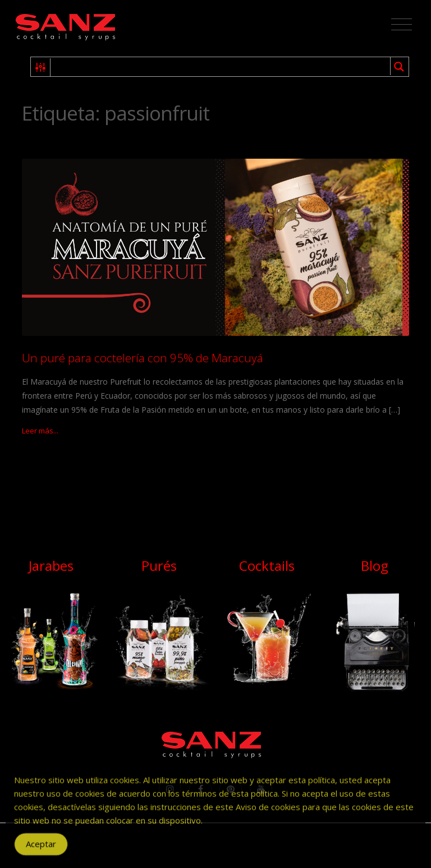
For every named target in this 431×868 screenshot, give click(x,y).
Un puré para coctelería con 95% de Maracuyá (143, 358)
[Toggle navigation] (402, 25)
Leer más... (40, 431)
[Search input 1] (221, 67)
